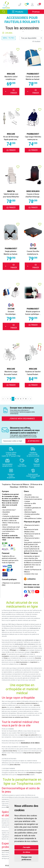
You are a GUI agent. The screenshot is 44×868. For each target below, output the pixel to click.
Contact (5, 514)
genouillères (21, 703)
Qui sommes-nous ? (9, 510)
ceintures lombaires (31, 703)
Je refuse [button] (26, 852)
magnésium (34, 662)
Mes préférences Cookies (33, 518)
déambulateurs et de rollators (30, 743)
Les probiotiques (7, 851)
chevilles (18, 707)
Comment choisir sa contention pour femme (15, 717)
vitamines (24, 664)
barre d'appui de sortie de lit (29, 735)
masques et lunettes (23, 775)
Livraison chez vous (31, 574)
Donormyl (38, 658)
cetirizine (22, 656)
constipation (5, 656)
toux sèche (35, 652)
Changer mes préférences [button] (26, 858)
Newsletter (6, 512)
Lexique (27, 501)
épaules (4, 707)
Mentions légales (30, 512)
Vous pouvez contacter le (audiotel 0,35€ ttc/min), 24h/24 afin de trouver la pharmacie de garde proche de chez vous (33, 547)
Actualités (28, 495)
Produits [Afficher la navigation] (20, 12)
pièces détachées (15, 765)
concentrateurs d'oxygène (34, 773)
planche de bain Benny (10, 751)
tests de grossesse (22, 662)
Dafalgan (23, 650)
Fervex (6, 658)
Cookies (27, 516)
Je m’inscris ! (34, 441)
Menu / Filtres (9, 38)
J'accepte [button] (26, 847)
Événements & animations (33, 499)
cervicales (37, 705)
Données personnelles (32, 514)
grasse (4, 654)
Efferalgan (13, 650)
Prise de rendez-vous (31, 497)
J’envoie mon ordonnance (22, 419)
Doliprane (22, 648)
